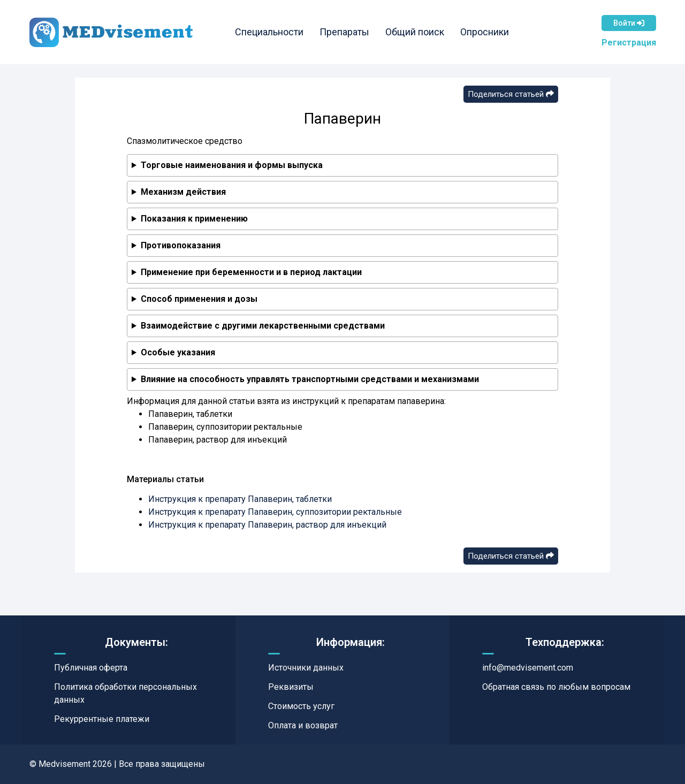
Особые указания (178, 352)
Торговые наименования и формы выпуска (232, 165)
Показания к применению (194, 219)
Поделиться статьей (511, 94)
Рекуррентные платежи (102, 719)
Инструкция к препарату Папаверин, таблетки (240, 499)
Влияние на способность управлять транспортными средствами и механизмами (310, 379)
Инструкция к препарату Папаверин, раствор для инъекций (267, 525)
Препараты (344, 32)
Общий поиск (415, 32)
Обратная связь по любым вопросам (556, 687)
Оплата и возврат (303, 725)
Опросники (485, 32)
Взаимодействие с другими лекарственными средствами (263, 326)
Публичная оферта (91, 668)
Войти (629, 23)
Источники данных (306, 668)
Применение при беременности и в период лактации (251, 272)
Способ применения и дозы (199, 299)
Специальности (269, 32)
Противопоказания (181, 245)
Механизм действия (183, 192)
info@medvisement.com (528, 668)
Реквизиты (291, 687)
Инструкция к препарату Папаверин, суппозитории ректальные (275, 512)
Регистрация (629, 43)
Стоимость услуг (301, 706)
